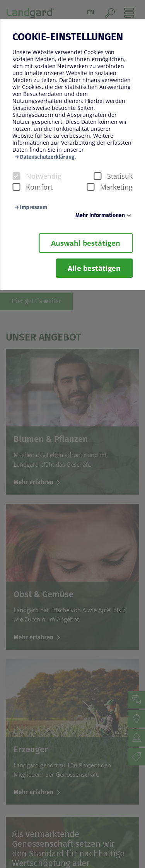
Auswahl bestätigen (86, 243)
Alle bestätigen (94, 268)
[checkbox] (16, 176)
